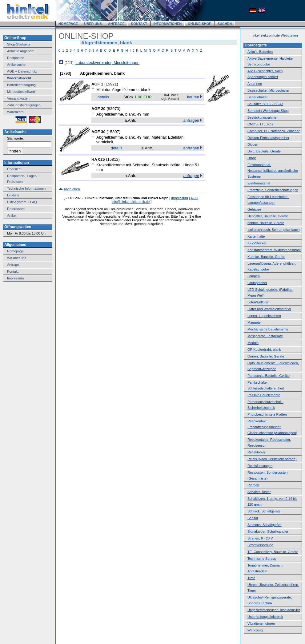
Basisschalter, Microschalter (268, 90)
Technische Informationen (26, 188)
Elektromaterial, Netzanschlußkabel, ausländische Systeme (273, 171)
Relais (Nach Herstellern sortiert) (272, 459)
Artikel (12, 215)
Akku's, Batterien (260, 52)
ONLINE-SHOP (199, 24)
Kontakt (13, 271)
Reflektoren (256, 452)
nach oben (72, 189)
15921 (111, 84)
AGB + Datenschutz (22, 71)
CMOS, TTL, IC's (260, 124)
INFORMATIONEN (167, 24)
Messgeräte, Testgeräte (265, 336)
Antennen (255, 84)
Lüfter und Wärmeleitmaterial (269, 309)
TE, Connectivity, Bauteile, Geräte (273, 552)
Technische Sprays (262, 559)
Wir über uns (17, 258)
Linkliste (13, 195)
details (103, 97)
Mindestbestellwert (21, 92)
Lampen (254, 276)
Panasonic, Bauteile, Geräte (269, 376)
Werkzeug (255, 630)
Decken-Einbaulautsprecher (268, 138)
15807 (113, 132)
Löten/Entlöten (258, 302)
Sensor (253, 518)
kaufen (193, 97)
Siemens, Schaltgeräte (265, 525)
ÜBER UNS (93, 24)
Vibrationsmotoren (261, 623)
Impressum (15, 278)
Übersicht (14, 169)
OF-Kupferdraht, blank (264, 350)
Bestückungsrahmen (263, 117)
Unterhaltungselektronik (265, 617)
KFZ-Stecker (257, 243)
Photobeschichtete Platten (267, 414)
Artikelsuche (16, 65)
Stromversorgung (260, 545)
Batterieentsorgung (21, 85)
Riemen (253, 485)
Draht (252, 158)
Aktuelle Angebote (21, 51)
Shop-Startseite (19, 44)
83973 (113, 109)
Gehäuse (254, 209)
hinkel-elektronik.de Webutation (274, 35)
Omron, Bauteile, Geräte (266, 356)
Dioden (253, 144)
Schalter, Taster (259, 492)
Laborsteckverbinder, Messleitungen (107, 63)
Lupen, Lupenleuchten (264, 316)
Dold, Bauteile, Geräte (264, 151)
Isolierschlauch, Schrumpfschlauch (273, 230)
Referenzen (16, 209)
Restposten (16, 58)
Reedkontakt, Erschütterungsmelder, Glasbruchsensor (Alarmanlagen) (272, 427)
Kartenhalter (257, 236)
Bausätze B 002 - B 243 (265, 104)
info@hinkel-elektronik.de (131, 202)
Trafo (251, 578)
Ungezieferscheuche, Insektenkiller (274, 610)
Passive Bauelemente (264, 395)
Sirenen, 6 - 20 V (260, 538)
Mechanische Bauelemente (268, 329)
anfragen (191, 120)
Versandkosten (18, 98)
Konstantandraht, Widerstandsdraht (274, 250)
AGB (194, 198)
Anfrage (13, 265)
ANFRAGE (116, 24)
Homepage (15, 251)
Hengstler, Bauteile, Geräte (268, 216)
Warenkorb (15, 112)
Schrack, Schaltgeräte (264, 511)
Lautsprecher (257, 283)
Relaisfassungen (260, 466)
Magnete (254, 322)
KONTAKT (139, 24)
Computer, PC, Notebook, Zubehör (273, 131)
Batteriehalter (257, 97)
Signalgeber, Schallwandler (268, 531)
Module (253, 343)
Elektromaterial (259, 183)
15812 (113, 159)
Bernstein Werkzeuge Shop (268, 111)
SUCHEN (225, 24)
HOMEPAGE (68, 24)
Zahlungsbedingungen (24, 105)
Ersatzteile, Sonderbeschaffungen (273, 190)
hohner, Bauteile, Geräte (266, 223)
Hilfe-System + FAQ (22, 202)
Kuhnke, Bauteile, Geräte (266, 257)
